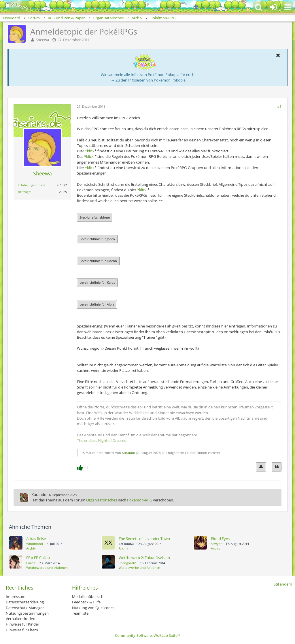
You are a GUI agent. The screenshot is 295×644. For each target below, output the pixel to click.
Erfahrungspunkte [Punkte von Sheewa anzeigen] (32, 185)
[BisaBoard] (15, 6)
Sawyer (216, 544)
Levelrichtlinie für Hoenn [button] (98, 261)
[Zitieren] (277, 467)
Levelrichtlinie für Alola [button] (97, 304)
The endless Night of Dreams (101, 440)
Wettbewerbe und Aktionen (47, 568)
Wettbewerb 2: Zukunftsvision (144, 558)
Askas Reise (36, 539)
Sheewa (42, 40)
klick (91, 151)
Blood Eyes (220, 539)
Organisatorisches (102, 500)
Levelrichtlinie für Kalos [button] (97, 282)
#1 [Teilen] (279, 106)
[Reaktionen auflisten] (83, 467)
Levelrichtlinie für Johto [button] (97, 239)
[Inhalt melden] (261, 467)
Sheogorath (127, 563)
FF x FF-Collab (38, 558)
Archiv (31, 548)
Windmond (35, 544)
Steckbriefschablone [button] (95, 217)
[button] (288, 7)
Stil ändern (283, 584)
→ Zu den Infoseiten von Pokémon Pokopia (148, 80)
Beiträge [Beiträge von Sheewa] (24, 192)
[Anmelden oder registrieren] (273, 7)
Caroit (31, 563)
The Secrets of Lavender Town (144, 539)
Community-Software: (148, 635)
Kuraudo (128, 453)
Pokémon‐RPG (140, 500)
